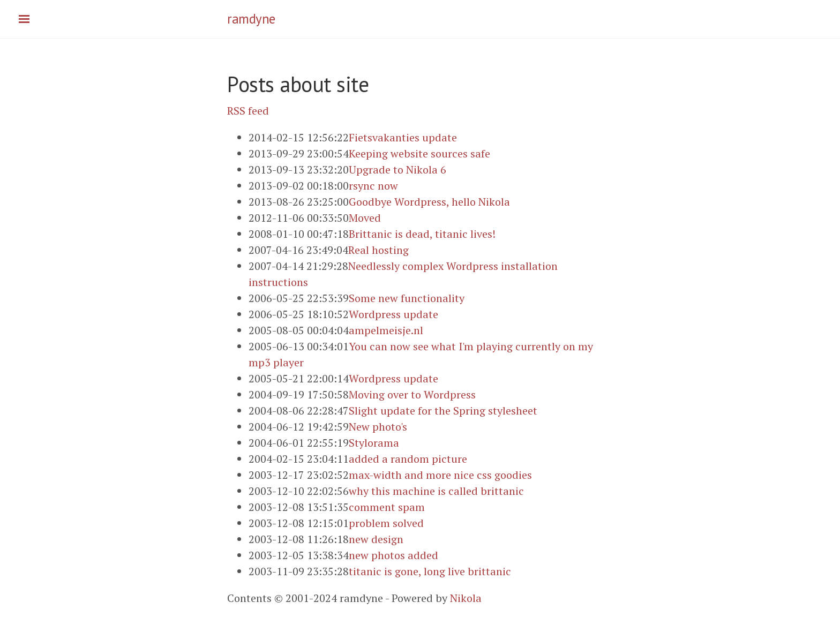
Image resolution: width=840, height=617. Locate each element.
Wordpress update (393, 314)
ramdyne (251, 19)
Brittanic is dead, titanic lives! (422, 234)
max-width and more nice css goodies (440, 475)
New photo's (378, 427)
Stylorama (374, 443)
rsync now (373, 186)
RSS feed (248, 111)
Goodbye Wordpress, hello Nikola (429, 202)
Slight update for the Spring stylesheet (443, 411)
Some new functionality (407, 298)
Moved (365, 218)
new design (376, 539)
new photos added (393, 555)
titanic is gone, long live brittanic (430, 571)
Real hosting (378, 250)
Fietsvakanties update (403, 137)
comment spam (387, 507)
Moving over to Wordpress (412, 394)
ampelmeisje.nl (386, 330)
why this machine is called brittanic (436, 491)
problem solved (386, 523)
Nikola (466, 598)
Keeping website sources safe (419, 153)
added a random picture (408, 459)
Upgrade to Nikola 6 (397, 170)
